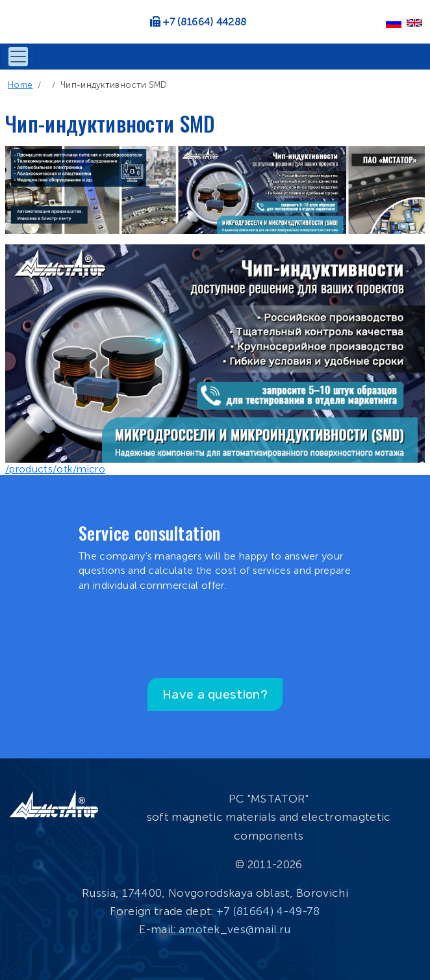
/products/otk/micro (55, 469)
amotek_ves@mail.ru (235, 929)
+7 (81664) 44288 (205, 22)
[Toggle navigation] (18, 57)
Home (20, 85)
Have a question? (215, 694)
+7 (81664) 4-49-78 (268, 911)
